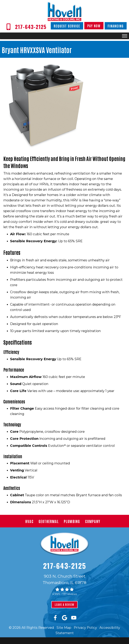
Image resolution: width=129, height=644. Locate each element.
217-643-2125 (65, 566)
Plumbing (72, 521)
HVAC (29, 521)
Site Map (64, 628)
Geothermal (49, 521)
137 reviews (70, 594)
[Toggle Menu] (125, 36)
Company (93, 521)
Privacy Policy (85, 628)
